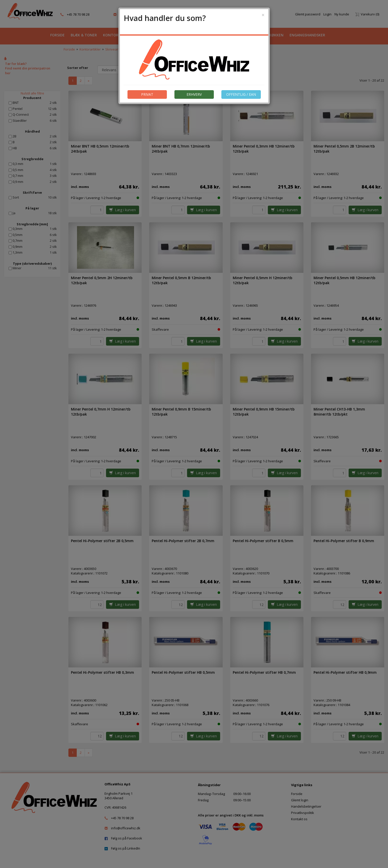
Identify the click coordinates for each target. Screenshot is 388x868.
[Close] (263, 15)
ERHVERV (194, 94)
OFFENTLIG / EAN (241, 94)
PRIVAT (147, 94)
